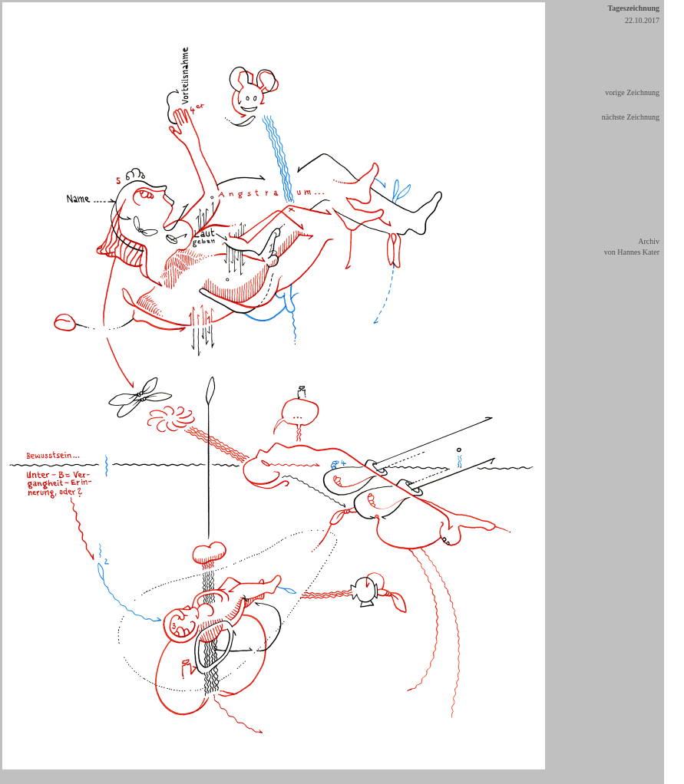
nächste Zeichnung (631, 117)
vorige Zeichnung (632, 92)
